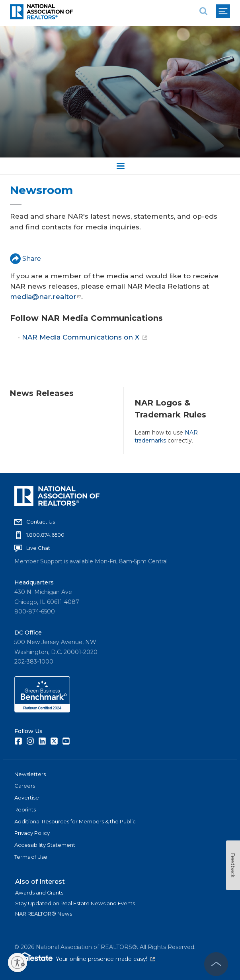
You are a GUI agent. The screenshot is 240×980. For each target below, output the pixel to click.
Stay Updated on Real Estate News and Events (75, 903)
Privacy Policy (32, 833)
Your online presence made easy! (105, 959)
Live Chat (38, 548)
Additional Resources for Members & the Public (75, 821)
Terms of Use (31, 857)
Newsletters (30, 774)
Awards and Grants (39, 893)
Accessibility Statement (45, 845)
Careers (25, 786)
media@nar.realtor (46, 297)
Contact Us (41, 522)
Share (25, 259)
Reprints (25, 809)
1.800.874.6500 (45, 535)
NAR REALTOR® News (44, 914)
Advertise (27, 798)
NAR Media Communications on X (85, 337)
